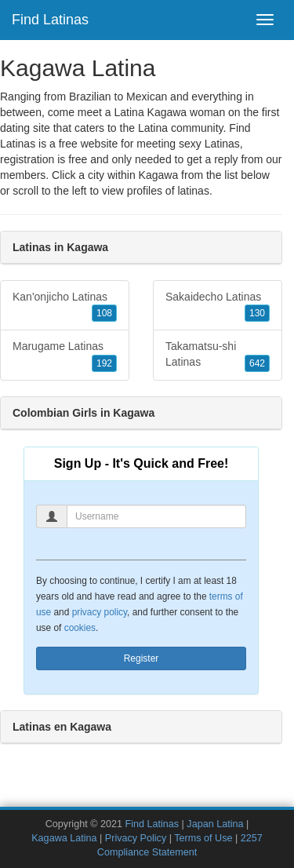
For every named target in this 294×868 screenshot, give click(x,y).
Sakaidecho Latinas (218, 306)
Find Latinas (50, 20)
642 (257, 363)
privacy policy (100, 612)
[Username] (156, 516)
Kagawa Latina (64, 838)
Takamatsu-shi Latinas (218, 356)
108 (104, 313)
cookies (80, 628)
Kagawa (159, 175)
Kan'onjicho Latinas (65, 306)
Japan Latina (215, 824)
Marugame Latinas (65, 356)
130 (257, 313)
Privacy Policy (136, 838)
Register (142, 658)
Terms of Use (203, 838)
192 (104, 363)
